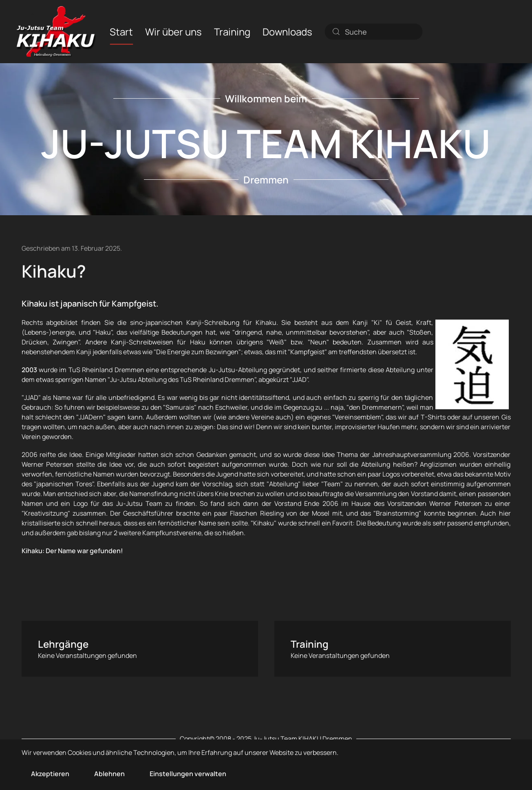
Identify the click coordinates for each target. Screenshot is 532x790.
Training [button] (232, 31)
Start (121, 31)
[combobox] (373, 31)
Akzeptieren (50, 774)
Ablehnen (109, 774)
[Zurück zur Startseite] (56, 32)
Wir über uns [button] (173, 31)
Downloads (287, 31)
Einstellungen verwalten (188, 774)
